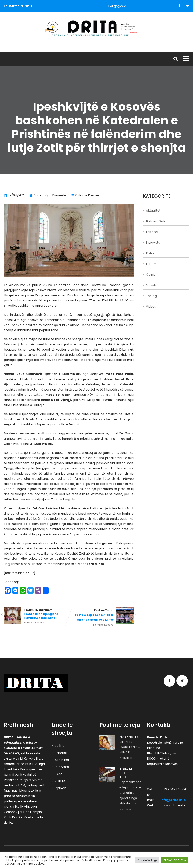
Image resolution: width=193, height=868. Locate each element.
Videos (151, 307)
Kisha (150, 253)
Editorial (152, 232)
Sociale (151, 285)
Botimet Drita (156, 221)
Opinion (152, 275)
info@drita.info (173, 800)
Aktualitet (153, 211)
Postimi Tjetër (101, 615)
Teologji (152, 296)
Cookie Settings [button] (147, 860)
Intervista (153, 243)
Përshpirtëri (129, 737)
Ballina (60, 746)
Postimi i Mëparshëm (36, 614)
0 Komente (58, 195)
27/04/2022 (17, 195)
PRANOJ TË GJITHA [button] (175, 860)
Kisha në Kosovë (87, 195)
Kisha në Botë (126, 771)
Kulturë (151, 264)
